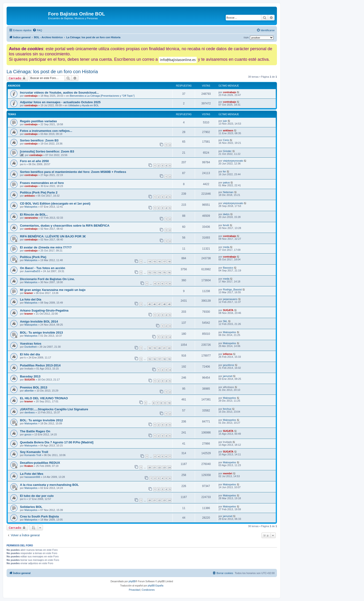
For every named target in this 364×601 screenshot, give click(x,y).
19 (154, 348)
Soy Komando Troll (34, 452)
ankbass (228, 130)
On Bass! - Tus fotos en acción (42, 268)
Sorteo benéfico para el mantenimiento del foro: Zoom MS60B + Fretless (73, 172)
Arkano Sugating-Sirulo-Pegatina (44, 310)
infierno (228, 354)
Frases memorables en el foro (42, 183)
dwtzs (226, 214)
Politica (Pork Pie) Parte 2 (39, 192)
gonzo (28, 434)
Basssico (228, 268)
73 (154, 272)
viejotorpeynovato (233, 161)
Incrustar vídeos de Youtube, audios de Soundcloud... (59, 93)
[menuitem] (37, 30)
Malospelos (31, 207)
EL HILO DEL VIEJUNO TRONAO (44, 398)
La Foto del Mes (32, 474)
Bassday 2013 (30, 376)
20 (159, 348)
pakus (226, 183)
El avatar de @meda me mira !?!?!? (46, 247)
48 (164, 304)
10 (169, 403)
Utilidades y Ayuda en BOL (84, 105)
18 (169, 261)
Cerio (226, 140)
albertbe (29, 391)
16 (159, 261)
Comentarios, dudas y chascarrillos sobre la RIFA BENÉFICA (65, 226)
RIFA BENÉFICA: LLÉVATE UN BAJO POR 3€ (53, 236)
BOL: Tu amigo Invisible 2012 (41, 420)
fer (224, 171)
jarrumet (228, 376)
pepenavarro (230, 299)
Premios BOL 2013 (34, 387)
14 (149, 261)
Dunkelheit (31, 347)
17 (164, 261)
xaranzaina (31, 218)
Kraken (29, 466)
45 (149, 304)
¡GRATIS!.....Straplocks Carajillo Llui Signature (54, 409)
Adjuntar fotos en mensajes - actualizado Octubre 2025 (60, 102)
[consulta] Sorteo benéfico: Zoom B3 (47, 151)
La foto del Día (31, 299)
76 (169, 272)
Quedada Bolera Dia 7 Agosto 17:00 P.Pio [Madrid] (57, 442)
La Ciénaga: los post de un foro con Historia (52, 72)
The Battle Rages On (35, 431)
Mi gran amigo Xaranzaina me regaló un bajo (53, 290)
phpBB (132, 581)
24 (169, 467)
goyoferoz (229, 365)
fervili (226, 225)
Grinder (227, 151)
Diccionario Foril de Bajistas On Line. (47, 279)
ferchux (227, 409)
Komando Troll (33, 455)
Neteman (228, 192)
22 (169, 348)
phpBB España (155, 586)
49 (169, 304)
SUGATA (228, 310)
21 (164, 348)
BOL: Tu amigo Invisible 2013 (41, 333)
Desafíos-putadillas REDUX (40, 463)
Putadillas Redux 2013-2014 (40, 365)
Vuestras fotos (31, 344)
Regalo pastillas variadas (38, 121)
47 (159, 304)
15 (154, 261)
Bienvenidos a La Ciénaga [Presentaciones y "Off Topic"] (102, 96)
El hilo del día (30, 354)
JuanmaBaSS (32, 271)
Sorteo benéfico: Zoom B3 (39, 140)
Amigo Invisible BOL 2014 (39, 321)
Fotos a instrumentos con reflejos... (46, 131)
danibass (30, 412)
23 (164, 467)
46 (154, 304)
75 (164, 272)
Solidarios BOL (31, 507)
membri (228, 473)
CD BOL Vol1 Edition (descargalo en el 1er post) (55, 204)
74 (159, 272)
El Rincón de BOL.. (34, 215)
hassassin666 (32, 477)
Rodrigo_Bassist (232, 289)
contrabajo (31, 96)
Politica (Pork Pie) (33, 257)
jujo (225, 121)
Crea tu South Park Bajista (39, 516)
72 (149, 272)
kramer (29, 293)
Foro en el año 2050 (34, 161)
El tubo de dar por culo (37, 496)
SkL (225, 321)
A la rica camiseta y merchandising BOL (49, 485)
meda (226, 247)
